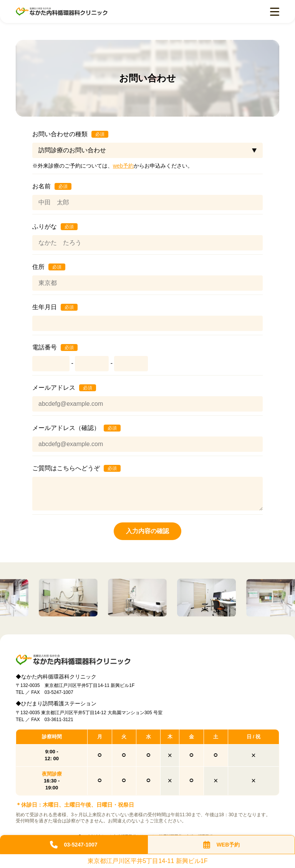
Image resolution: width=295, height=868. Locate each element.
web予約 (123, 166)
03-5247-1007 (74, 845)
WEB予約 (221, 845)
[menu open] (275, 12)
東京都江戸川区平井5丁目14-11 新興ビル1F (148, 861)
